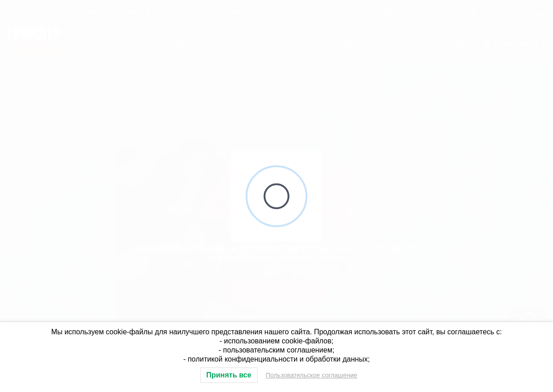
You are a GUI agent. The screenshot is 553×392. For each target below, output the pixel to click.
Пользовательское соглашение (311, 375)
